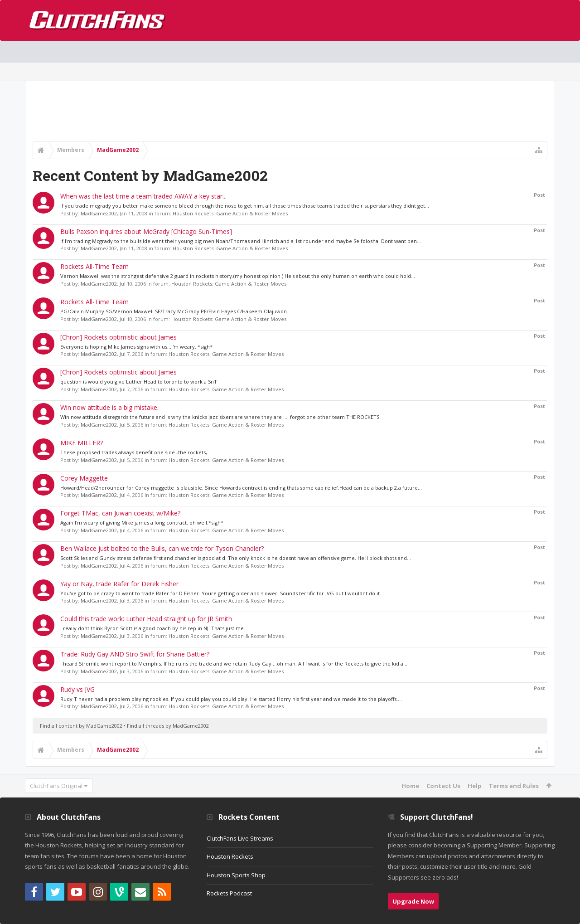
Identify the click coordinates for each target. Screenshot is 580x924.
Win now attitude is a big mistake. (109, 407)
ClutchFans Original (56, 786)
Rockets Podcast (229, 893)
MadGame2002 (99, 213)
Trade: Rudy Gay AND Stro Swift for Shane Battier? (135, 654)
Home (410, 786)
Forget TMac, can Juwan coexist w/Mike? (120, 513)
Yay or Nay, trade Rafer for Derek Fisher (119, 584)
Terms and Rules (514, 786)
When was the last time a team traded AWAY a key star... (143, 196)
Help (475, 786)
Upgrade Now (413, 901)
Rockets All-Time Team (94, 266)
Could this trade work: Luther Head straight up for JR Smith (146, 619)
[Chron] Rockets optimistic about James (118, 337)
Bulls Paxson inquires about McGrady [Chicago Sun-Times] (146, 231)
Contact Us (443, 786)
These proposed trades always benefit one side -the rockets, (134, 452)
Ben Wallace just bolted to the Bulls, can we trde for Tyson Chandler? (162, 548)
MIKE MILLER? (82, 443)
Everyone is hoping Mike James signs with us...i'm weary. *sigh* (136, 347)
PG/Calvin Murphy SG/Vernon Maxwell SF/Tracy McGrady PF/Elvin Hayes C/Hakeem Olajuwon (174, 311)
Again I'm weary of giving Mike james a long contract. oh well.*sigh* (142, 523)
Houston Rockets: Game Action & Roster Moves (230, 213)
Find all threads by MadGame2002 (168, 726)
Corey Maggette (84, 478)
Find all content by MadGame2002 (81, 726)
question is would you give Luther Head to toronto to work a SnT (139, 382)
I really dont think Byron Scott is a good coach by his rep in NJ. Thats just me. (153, 628)
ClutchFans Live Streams (240, 838)
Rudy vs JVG (77, 689)
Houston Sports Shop (236, 875)
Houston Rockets (230, 856)
